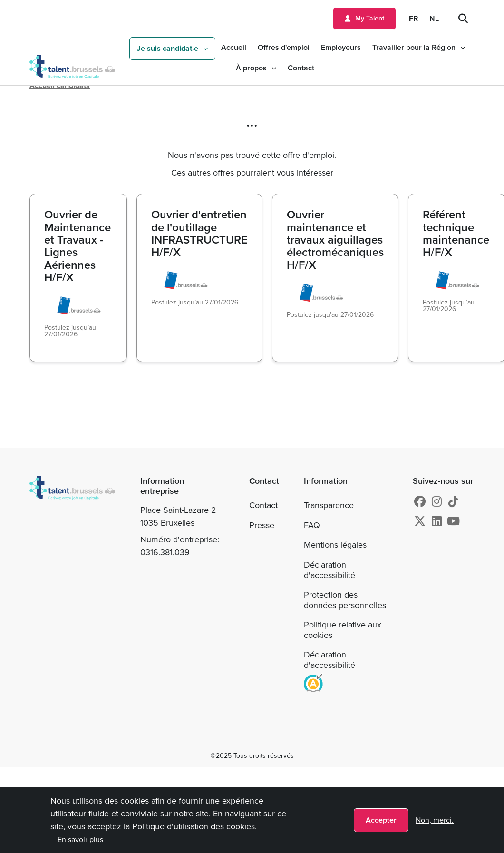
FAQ (312, 525)
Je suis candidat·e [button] (168, 48)
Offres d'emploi (284, 47)
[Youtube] (453, 521)
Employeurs (341, 47)
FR (413, 18)
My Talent (370, 18)
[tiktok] (453, 502)
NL (434, 18)
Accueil (234, 47)
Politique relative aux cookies (343, 630)
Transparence (329, 505)
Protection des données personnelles (345, 600)
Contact (301, 68)
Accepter (381, 820)
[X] (420, 521)
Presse (262, 525)
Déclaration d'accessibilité (330, 570)
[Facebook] (420, 502)
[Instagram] (437, 502)
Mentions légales (335, 545)
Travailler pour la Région (414, 47)
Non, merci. (435, 820)
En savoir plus (80, 839)
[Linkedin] (437, 521)
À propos (251, 68)
